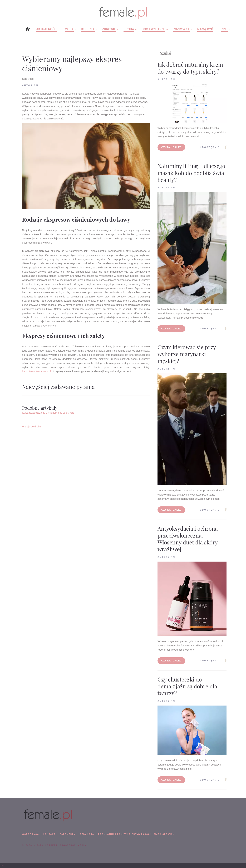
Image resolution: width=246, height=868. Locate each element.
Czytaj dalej (171, 147)
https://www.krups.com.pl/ (37, 371)
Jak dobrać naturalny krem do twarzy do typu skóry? (190, 68)
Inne (224, 29)
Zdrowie (109, 29)
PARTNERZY (68, 834)
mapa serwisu (164, 834)
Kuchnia (88, 29)
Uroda (129, 29)
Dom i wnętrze (153, 29)
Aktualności (47, 29)
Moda (69, 29)
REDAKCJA (87, 834)
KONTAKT (49, 834)
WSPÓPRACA (31, 834)
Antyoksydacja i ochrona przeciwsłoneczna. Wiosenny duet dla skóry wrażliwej (188, 539)
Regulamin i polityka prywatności (125, 834)
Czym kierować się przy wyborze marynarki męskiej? (187, 354)
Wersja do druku (31, 426)
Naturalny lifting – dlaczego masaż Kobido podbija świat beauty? (192, 173)
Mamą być (205, 29)
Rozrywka (181, 29)
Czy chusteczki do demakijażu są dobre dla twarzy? (187, 686)
